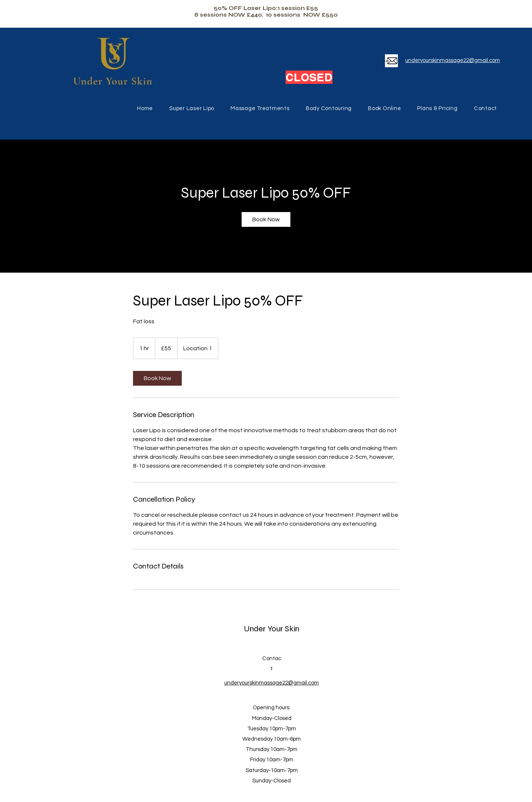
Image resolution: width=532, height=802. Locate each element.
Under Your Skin (272, 629)
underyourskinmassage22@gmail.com (453, 60)
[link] (266, 219)
